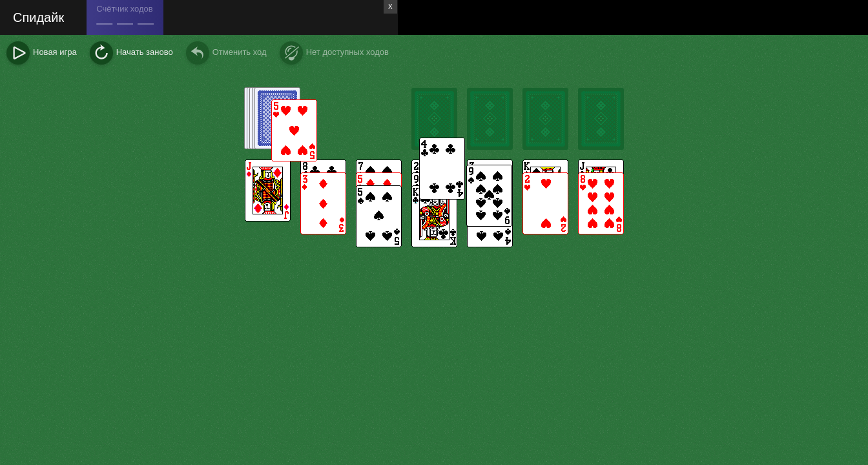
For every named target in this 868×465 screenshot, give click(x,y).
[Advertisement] (633, 17)
